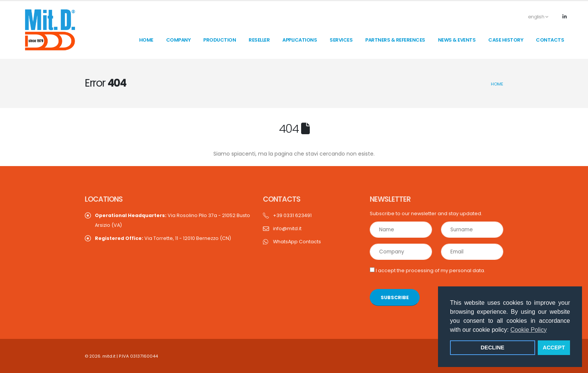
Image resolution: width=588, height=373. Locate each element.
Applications (300, 40)
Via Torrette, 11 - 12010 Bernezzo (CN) (163, 238)
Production (220, 40)
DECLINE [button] (493, 348)
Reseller (259, 40)
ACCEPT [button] (554, 348)
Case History (506, 40)
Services (341, 40)
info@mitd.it (287, 228)
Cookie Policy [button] (529, 330)
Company (178, 40)
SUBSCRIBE (395, 297)
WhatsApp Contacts (297, 242)
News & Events (457, 40)
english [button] (534, 17)
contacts (550, 40)
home (146, 40)
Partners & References (395, 40)
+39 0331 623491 (292, 215)
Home (497, 84)
